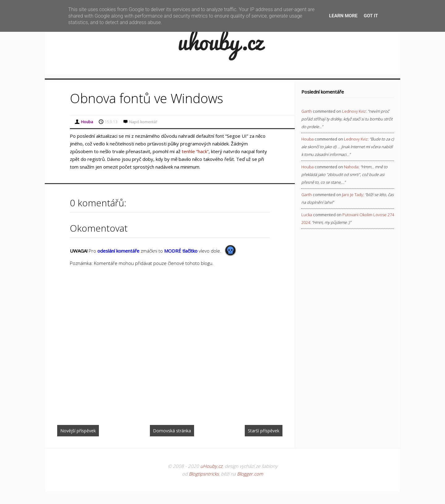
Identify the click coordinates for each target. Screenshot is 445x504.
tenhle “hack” (195, 151)
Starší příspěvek (264, 431)
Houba (307, 139)
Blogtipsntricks (204, 474)
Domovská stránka (172, 431)
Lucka (307, 215)
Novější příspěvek (78, 431)
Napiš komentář (143, 122)
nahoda (351, 167)
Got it (371, 16)
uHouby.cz (211, 466)
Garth (307, 111)
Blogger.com (250, 474)
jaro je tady (353, 195)
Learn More (343, 16)
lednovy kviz (354, 111)
